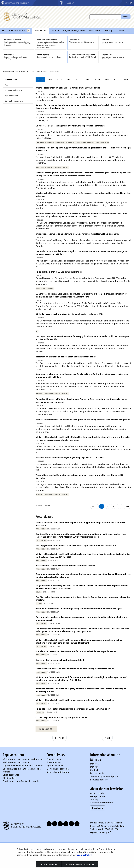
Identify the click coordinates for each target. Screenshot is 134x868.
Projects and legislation (74, 30)
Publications (95, 30)
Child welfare (9, 778)
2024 (50, 79)
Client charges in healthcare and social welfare (22, 770)
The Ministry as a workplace (104, 776)
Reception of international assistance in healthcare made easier (66, 357)
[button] (46, 729)
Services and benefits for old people (21, 781)
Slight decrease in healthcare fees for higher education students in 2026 (69, 314)
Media (129, 3)
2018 (107, 79)
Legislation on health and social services (23, 765)
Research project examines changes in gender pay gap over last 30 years (70, 457)
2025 (40, 79)
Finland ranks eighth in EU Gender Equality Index (59, 272)
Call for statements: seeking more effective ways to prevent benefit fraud (70, 126)
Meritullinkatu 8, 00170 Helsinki (106, 823)
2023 (59, 79)
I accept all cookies (49, 864)
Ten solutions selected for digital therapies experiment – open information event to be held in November (80, 476)
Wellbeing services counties (17, 762)
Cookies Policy (84, 855)
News (7, 85)
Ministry (109, 30)
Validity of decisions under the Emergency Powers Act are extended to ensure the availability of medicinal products (81, 690)
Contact (120, 30)
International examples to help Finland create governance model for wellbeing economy (77, 234)
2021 (78, 79)
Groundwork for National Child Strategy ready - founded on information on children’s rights (79, 608)
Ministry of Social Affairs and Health (16, 71)
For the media (97, 773)
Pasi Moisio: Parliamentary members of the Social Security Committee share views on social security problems (83, 598)
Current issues (40, 30)
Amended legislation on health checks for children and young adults (68, 88)
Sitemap (94, 799)
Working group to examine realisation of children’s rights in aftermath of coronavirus (76, 545)
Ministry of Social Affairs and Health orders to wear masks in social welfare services (75, 700)
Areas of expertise (17, 30)
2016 (126, 79)
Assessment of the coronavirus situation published (60, 660)
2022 (69, 79)
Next (107, 738)
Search (126, 17)
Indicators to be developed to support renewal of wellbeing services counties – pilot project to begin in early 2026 (83, 149)
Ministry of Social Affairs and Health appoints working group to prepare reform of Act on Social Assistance (80, 524)
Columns (55, 30)
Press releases (11, 80)
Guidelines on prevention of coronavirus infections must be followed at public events (76, 651)
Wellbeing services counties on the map (23, 759)
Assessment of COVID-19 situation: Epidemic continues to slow (65, 565)
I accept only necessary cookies (80, 864)
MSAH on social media (14, 90)
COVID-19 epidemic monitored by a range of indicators (61, 717)
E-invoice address (99, 780)
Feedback (98, 808)
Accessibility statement (102, 803)
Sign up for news (12, 96)
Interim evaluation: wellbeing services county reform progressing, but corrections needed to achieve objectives (83, 194)
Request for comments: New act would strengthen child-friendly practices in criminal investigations (83, 419)
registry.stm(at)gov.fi (101, 832)
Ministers (95, 764)
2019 (97, 79)
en (33, 71)
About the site (97, 793)
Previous (59, 738)
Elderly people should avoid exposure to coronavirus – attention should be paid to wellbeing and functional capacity (81, 618)
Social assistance (11, 775)
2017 (116, 79)
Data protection (98, 796)
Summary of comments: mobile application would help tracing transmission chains (75, 668)
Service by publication (14, 101)
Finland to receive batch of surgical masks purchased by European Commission (73, 709)
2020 (88, 79)
